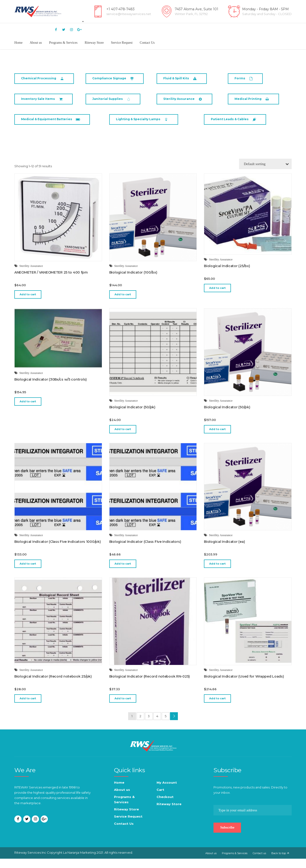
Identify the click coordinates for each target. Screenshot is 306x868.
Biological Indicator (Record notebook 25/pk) (53, 686)
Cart (160, 799)
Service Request (122, 43)
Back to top (279, 863)
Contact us (259, 863)
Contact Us (147, 43)
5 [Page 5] (166, 725)
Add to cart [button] (28, 304)
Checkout (165, 806)
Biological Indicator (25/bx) (227, 275)
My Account (167, 792)
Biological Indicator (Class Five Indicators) (145, 551)
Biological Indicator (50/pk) (132, 416)
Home (18, 43)
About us (36, 43)
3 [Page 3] (149, 725)
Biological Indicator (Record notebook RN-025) (150, 686)
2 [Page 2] (140, 725)
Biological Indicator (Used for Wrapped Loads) (244, 686)
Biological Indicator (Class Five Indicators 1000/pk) (57, 551)
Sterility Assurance (31, 275)
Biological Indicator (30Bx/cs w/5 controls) (51, 389)
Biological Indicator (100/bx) (133, 282)
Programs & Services (63, 43)
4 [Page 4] (157, 725)
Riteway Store (94, 43)
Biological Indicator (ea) (224, 551)
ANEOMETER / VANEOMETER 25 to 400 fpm (51, 282)
